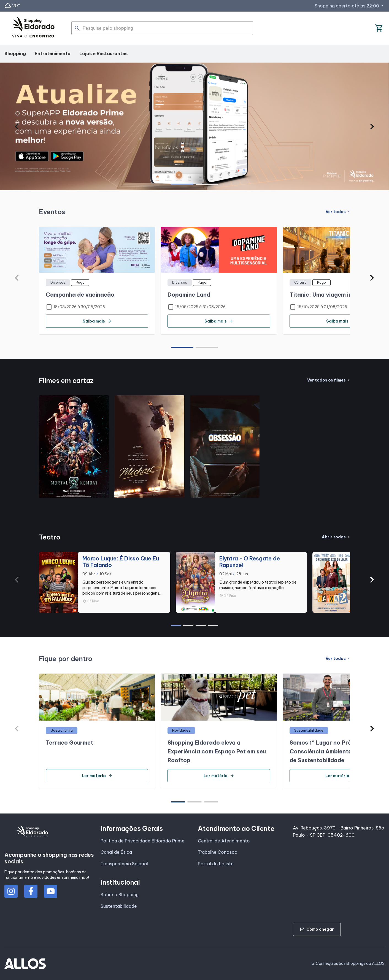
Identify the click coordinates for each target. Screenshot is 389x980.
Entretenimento (53, 53)
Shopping (15, 53)
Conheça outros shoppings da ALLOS (348, 963)
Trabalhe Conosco (218, 852)
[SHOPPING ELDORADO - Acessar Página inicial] (34, 28)
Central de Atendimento (224, 841)
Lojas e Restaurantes (103, 53)
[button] (17, 127)
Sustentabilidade (119, 906)
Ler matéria (97, 776)
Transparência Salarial (124, 864)
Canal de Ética (116, 852)
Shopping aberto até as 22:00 (350, 6)
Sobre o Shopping (120, 895)
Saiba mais (97, 321)
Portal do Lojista (216, 864)
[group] (194, 126)
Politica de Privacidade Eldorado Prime (143, 841)
